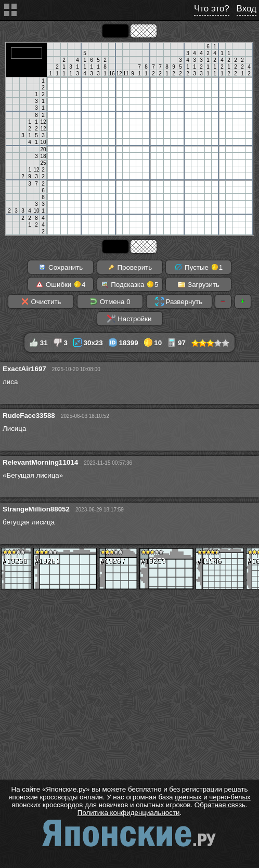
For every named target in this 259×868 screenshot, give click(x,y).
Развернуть (179, 301)
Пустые (198, 267)
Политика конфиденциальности (129, 813)
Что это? (212, 9)
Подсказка (129, 284)
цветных (188, 797)
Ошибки (60, 284)
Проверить (129, 267)
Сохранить (60, 267)
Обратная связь (220, 805)
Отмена (110, 301)
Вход (247, 9)
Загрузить (198, 284)
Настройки (129, 319)
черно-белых (230, 797)
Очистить (41, 301)
